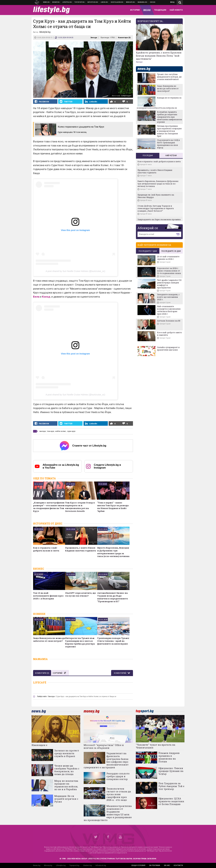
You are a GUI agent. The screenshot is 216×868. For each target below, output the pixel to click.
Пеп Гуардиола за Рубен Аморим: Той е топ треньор (171, 786)
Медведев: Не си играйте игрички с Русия (66, 799)
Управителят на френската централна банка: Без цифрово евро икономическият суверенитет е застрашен (106, 760)
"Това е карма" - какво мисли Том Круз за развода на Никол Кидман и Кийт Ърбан (113, 507)
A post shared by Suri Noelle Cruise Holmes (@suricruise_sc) (75, 271)
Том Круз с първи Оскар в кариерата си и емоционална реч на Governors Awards (80, 507)
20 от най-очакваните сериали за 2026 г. (168, 258)
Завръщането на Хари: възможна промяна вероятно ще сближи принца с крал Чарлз (159, 221)
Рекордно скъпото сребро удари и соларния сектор (118, 776)
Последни (148, 156)
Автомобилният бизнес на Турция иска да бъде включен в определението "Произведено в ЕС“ (113, 597)
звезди (43, 431)
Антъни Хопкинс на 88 (169, 321)
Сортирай (59, 673)
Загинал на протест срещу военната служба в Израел (67, 753)
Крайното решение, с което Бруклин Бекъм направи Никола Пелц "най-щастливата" (159, 56)
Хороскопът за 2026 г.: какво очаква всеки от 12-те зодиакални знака (169, 271)
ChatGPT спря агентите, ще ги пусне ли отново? (80, 594)
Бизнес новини (56, 2)
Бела (36, 297)
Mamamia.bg (142, 2)
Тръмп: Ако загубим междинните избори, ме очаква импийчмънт (169, 77)
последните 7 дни (148, 251)
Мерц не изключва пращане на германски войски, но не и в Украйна (66, 785)
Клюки (67, 2)
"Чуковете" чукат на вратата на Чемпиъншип (156, 746)
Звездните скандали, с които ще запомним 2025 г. (168, 297)
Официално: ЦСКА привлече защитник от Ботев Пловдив (171, 801)
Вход (172, 2)
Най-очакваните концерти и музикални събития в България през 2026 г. (169, 310)
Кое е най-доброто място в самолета (169, 334)
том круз (50, 431)
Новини (46, 2)
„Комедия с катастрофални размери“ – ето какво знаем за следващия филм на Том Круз (49, 507)
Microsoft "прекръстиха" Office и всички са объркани (104, 746)
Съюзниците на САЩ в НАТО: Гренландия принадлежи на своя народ (168, 144)
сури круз (71, 431)
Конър (46, 297)
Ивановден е (39, 745)
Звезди (94, 38)
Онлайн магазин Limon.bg (104, 2)
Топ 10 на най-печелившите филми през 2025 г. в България (48, 596)
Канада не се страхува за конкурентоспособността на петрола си (159, 103)
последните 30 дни (171, 251)
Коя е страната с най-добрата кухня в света (46, 549)
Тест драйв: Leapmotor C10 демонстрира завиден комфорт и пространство (169, 284)
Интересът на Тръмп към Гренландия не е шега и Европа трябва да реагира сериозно (80, 642)
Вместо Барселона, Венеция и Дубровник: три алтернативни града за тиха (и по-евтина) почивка (113, 552)
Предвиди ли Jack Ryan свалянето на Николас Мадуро (156, 196)
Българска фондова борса (93, 2)
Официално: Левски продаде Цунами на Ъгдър (171, 771)
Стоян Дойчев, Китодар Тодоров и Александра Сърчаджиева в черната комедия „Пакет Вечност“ (156, 208)
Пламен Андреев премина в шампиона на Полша (169, 757)
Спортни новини (80, 2)
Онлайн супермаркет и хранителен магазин (168, 349)
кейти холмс (61, 431)
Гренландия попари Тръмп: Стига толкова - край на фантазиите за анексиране (113, 641)
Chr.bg (153, 2)
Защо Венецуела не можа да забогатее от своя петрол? (49, 640)
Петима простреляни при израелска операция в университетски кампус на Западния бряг (169, 131)
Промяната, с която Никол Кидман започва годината (80, 549)
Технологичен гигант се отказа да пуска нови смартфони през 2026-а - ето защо (119, 794)
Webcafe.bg (130, 2)
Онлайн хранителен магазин (117, 2)
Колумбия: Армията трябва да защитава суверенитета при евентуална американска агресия (169, 117)
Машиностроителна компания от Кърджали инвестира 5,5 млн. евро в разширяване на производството (108, 813)
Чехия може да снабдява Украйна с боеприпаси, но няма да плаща (67, 770)
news (146, 69)
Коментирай (120, 673)
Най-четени (171, 156)
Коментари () (124, 38)
